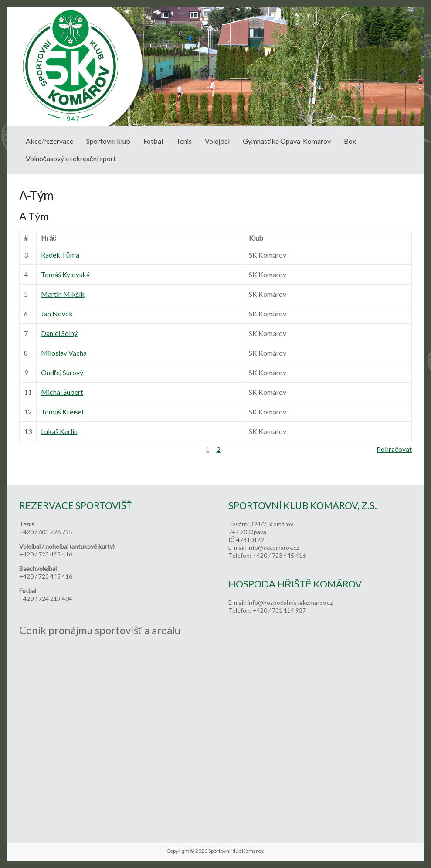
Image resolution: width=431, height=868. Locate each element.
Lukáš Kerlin (59, 431)
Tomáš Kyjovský (65, 274)
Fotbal (153, 141)
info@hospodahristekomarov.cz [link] (290, 602)
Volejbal (217, 141)
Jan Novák (57, 314)
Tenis (184, 141)
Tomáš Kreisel (62, 412)
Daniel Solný (59, 333)
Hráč (49, 238)
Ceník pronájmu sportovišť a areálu (100, 630)
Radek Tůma (60, 255)
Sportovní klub (108, 141)
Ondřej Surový (62, 372)
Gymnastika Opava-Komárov (287, 141)
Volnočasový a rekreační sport (71, 158)
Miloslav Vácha (64, 353)
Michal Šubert (62, 392)
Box (350, 141)
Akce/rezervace (49, 141)
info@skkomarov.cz (273, 548)
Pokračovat (394, 449)
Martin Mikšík (63, 294)
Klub (256, 238)
